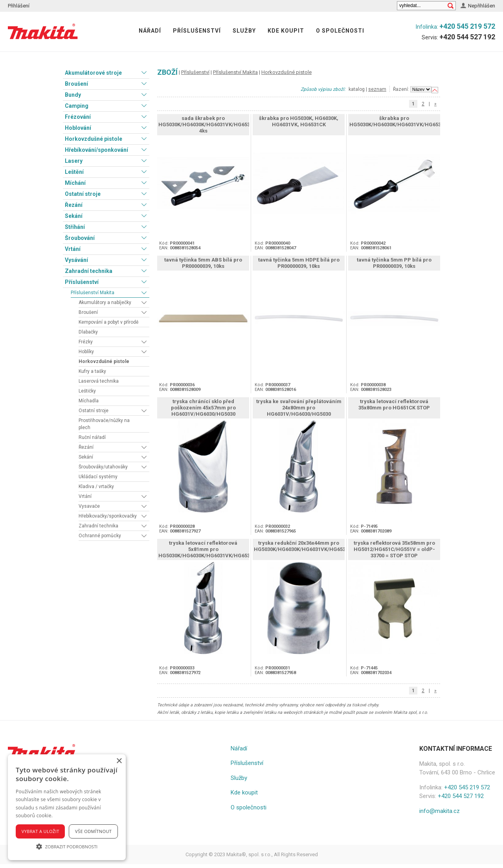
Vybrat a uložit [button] (40, 831)
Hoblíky (86, 352)
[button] (67, 846)
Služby (244, 31)
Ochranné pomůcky (100, 536)
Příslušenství (197, 31)
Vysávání (76, 260)
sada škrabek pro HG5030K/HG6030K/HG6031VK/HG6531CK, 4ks (210, 124)
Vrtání (73, 249)
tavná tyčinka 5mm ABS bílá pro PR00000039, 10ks (203, 263)
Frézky (86, 342)
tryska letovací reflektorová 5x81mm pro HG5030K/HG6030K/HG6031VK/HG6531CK (209, 549)
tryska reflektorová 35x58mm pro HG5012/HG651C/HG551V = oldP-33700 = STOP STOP (394, 549)
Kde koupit (286, 31)
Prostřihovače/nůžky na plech (104, 424)
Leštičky (87, 391)
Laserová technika (99, 381)
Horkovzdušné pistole (94, 139)
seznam (377, 89)
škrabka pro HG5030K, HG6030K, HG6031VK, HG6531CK (299, 121)
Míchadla (89, 401)
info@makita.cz (440, 811)
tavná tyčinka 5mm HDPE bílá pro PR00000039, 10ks (299, 263)
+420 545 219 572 (467, 26)
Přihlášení (19, 6)
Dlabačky (88, 332)
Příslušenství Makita (93, 293)
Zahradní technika (89, 271)
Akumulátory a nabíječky (105, 302)
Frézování (78, 117)
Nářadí (150, 31)
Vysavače (89, 506)
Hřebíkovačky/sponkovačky (108, 516)
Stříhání (75, 227)
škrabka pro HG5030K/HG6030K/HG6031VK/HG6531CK (400, 121)
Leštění (74, 172)
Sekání (74, 216)
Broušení (76, 84)
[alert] (67, 807)
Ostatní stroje (83, 194)
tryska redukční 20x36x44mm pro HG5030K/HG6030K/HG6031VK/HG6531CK (304, 546)
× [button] (119, 761)
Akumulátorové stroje (93, 73)
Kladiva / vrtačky (96, 487)
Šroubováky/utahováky (103, 467)
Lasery (74, 161)
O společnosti (340, 31)
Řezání (74, 205)
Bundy (73, 95)
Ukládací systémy (98, 477)
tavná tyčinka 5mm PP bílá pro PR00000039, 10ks (394, 263)
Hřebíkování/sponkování (96, 150)
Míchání (75, 183)
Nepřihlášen (482, 6)
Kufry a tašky (92, 371)
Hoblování (78, 128)
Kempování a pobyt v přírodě (108, 322)
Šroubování (80, 238)
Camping (77, 106)
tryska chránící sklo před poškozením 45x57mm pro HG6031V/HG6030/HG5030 (203, 408)
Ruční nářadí (92, 437)
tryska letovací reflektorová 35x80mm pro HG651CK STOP (394, 405)
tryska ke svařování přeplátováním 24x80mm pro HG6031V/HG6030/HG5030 (299, 408)
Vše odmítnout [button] (93, 831)
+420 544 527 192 (467, 37)
